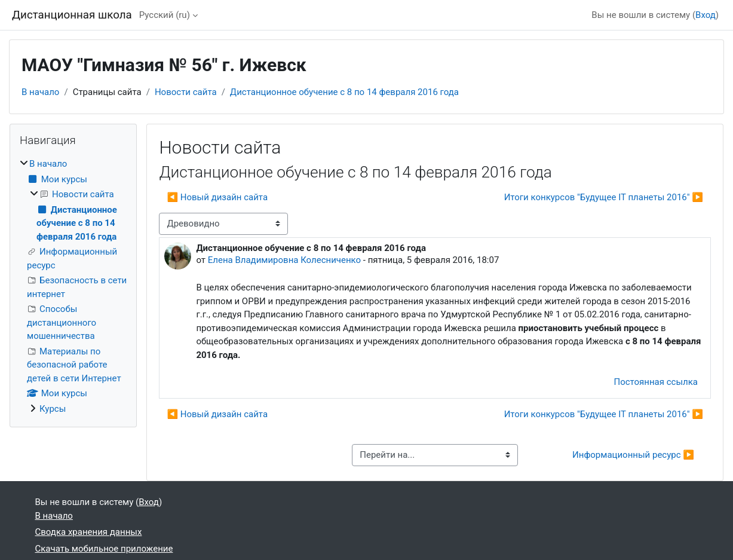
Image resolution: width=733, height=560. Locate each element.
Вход (706, 15)
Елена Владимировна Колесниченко (284, 260)
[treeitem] (73, 286)
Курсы (53, 409)
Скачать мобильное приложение (104, 549)
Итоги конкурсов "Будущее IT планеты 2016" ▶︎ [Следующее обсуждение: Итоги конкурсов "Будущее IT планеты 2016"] (604, 197)
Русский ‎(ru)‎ (165, 15)
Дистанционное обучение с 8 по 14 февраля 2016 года (344, 92)
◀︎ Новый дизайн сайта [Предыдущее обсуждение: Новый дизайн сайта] (217, 197)
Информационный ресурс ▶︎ (633, 455)
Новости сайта (186, 92)
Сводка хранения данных (89, 532)
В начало (40, 92)
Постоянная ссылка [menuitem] (656, 382)
